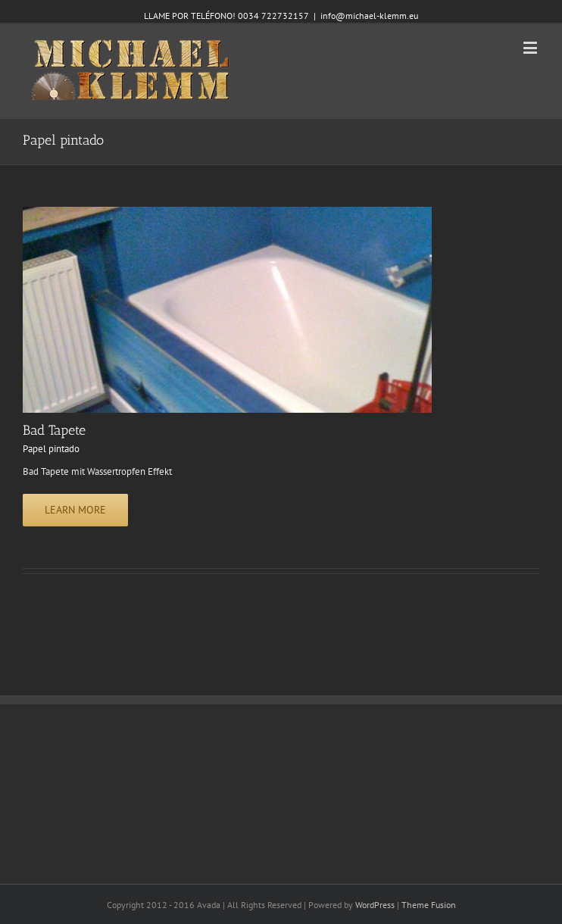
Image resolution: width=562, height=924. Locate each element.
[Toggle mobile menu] (531, 47)
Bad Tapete (54, 430)
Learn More (75, 510)
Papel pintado (51, 449)
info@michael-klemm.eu (369, 16)
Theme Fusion (429, 905)
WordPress (375, 905)
